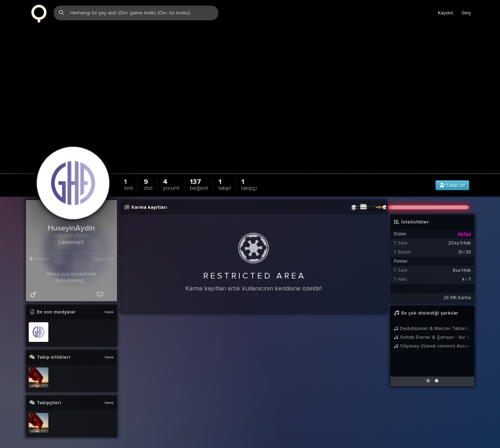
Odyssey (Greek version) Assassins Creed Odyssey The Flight (432, 335)
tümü (109, 301)
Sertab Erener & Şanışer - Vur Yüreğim (432, 326)
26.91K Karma (457, 287)
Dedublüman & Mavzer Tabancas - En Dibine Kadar (432, 318)
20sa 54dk (460, 232)
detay (464, 223)
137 (199, 174)
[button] (428, 370)
